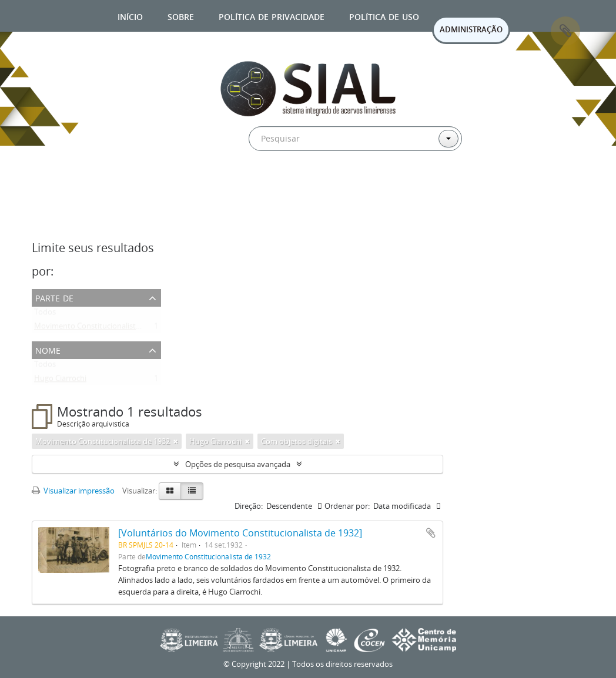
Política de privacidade (272, 16)
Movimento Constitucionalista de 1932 (101, 328)
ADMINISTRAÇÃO (471, 29)
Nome (48, 349)
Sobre (181, 16)
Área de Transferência (565, 31)
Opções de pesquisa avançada (238, 464)
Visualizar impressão (73, 491)
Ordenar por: (347, 506)
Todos (45, 314)
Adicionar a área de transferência (431, 533)
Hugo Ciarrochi (60, 381)
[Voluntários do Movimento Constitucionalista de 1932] (240, 533)
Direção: (249, 506)
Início (130, 16)
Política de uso (384, 16)
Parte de (54, 297)
